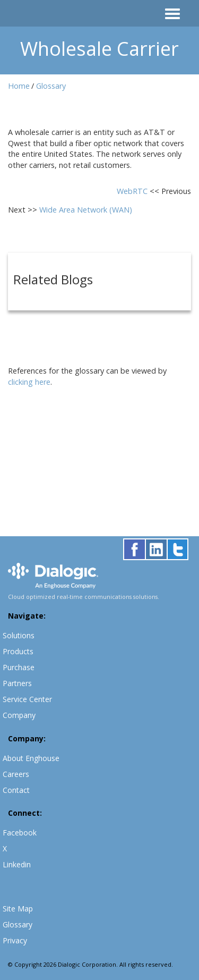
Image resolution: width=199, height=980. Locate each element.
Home (19, 86)
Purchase (19, 667)
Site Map (18, 909)
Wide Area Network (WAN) (86, 210)
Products (18, 651)
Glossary (51, 86)
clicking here (29, 382)
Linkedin (17, 864)
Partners (17, 683)
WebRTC (133, 191)
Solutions (19, 635)
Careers (16, 774)
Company (19, 715)
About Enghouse (31, 758)
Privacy (15, 940)
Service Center (27, 699)
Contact (16, 790)
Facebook (20, 833)
